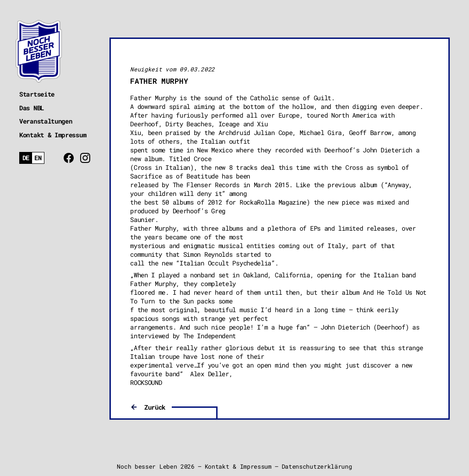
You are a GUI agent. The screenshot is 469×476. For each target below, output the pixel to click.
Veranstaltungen (46, 121)
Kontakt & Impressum (53, 135)
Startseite (37, 94)
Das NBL (32, 108)
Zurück (155, 407)
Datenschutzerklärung (317, 466)
